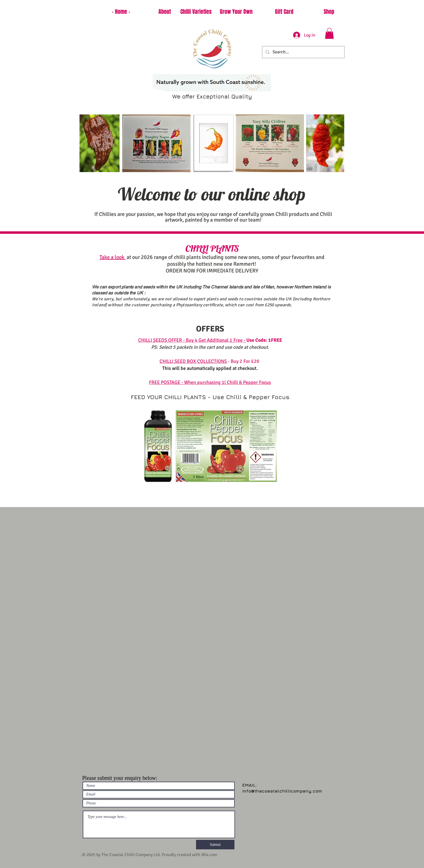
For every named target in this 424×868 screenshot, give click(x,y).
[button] (329, 33)
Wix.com (209, 855)
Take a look (112, 257)
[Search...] (303, 52)
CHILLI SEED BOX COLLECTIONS (193, 361)
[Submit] (215, 845)
